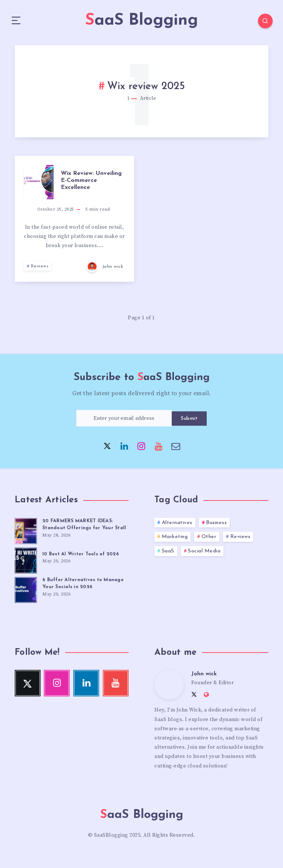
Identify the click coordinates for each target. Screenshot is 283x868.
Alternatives (177, 525)
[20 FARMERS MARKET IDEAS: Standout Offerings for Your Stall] (26, 533)
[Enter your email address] (124, 421)
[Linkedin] (125, 448)
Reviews (40, 269)
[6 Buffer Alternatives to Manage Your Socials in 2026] (26, 598)
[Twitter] (107, 448)
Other (209, 539)
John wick (205, 683)
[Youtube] (159, 448)
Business (216, 525)
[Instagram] (141, 448)
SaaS (168, 554)
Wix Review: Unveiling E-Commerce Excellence (91, 183)
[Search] (261, 22)
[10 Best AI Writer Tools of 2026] (26, 569)
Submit (189, 421)
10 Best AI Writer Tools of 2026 (81, 563)
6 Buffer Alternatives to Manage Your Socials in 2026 (84, 593)
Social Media (204, 554)
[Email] (176, 448)
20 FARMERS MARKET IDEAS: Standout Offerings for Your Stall (79, 530)
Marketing (175, 539)
